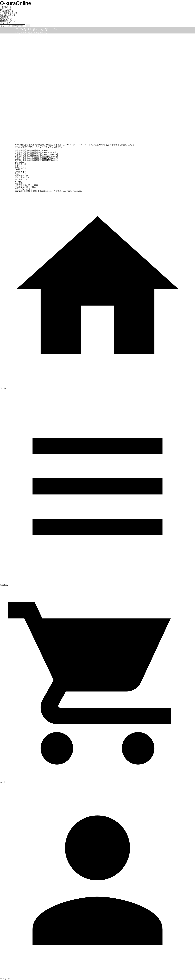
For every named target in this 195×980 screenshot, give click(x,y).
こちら (37, 147)
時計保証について (8, 15)
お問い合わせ (6, 19)
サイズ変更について (9, 13)
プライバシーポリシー (24, 189)
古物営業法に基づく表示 (25, 187)
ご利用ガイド (6, 7)
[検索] (28, 26)
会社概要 (19, 183)
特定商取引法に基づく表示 (26, 185)
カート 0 (5, 23)
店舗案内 (4, 17)
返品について (6, 9)
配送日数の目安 (7, 11)
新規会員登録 (21, 164)
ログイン (12, 21)
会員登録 (4, 21)
